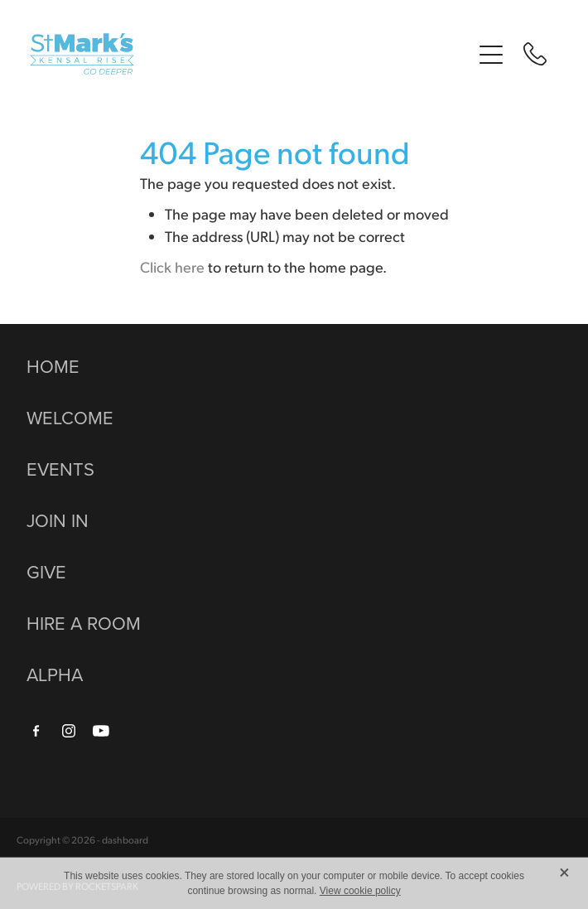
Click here (172, 266)
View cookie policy (360, 891)
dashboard (125, 840)
